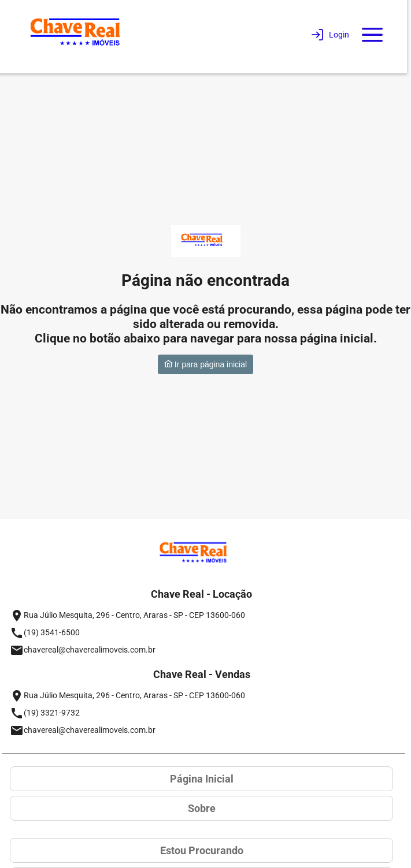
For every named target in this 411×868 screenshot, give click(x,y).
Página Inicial (202, 779)
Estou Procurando (202, 850)
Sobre (202, 808)
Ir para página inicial (206, 364)
